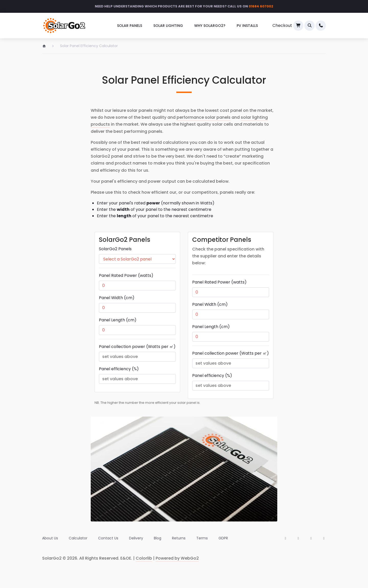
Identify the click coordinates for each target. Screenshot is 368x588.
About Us (50, 538)
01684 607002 (261, 6)
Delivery (136, 538)
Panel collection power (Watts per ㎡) (137, 347)
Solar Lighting (168, 26)
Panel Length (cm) (118, 320)
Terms (202, 538)
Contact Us (108, 538)
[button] (309, 26)
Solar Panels (130, 26)
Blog (158, 538)
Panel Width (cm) (117, 298)
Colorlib (144, 558)
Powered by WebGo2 (177, 558)
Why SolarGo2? (210, 26)
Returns (179, 538)
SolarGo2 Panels (115, 249)
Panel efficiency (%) (119, 369)
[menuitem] (130, 26)
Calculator (78, 538)
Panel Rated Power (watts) (126, 275)
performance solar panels (204, 117)
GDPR (223, 538)
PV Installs (247, 26)
